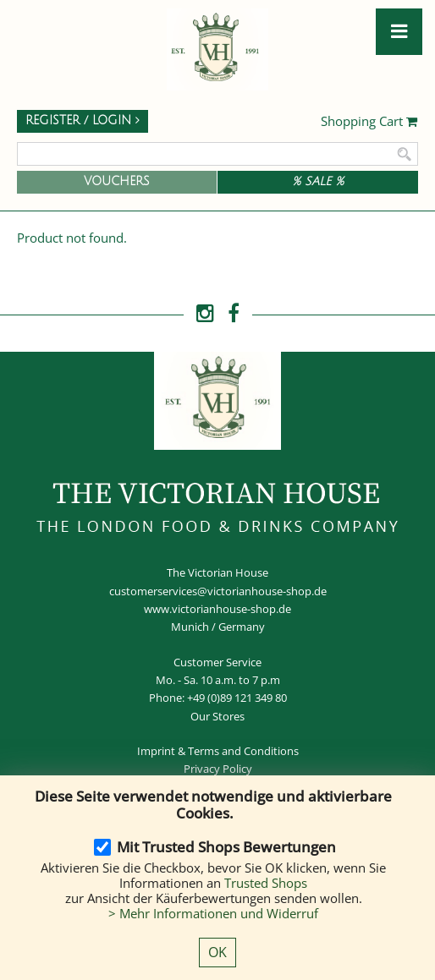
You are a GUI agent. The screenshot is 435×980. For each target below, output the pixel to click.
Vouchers (117, 181)
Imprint (156, 751)
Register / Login (83, 120)
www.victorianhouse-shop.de (217, 609)
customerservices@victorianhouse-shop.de (218, 591)
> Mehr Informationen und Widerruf (213, 913)
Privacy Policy (218, 769)
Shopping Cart (369, 122)
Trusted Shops (266, 883)
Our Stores (217, 716)
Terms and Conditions (243, 751)
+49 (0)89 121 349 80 (237, 698)
